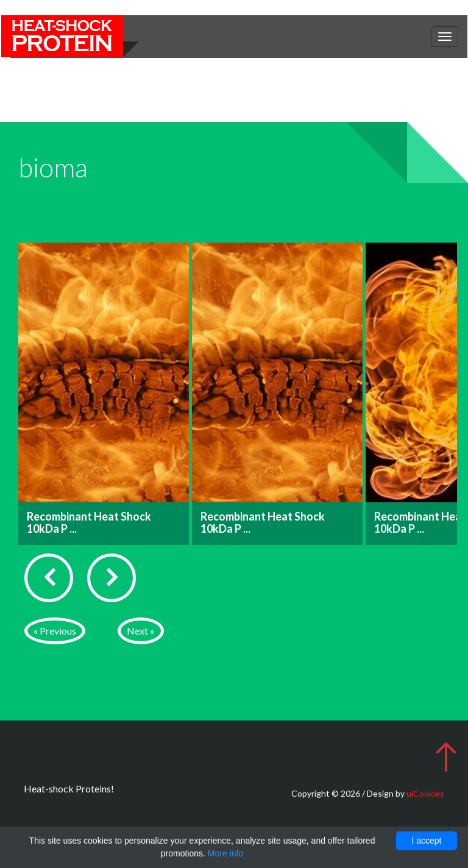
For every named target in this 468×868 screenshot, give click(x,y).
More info (225, 853)
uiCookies (425, 793)
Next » (141, 631)
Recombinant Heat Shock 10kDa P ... (89, 522)
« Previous (55, 631)
